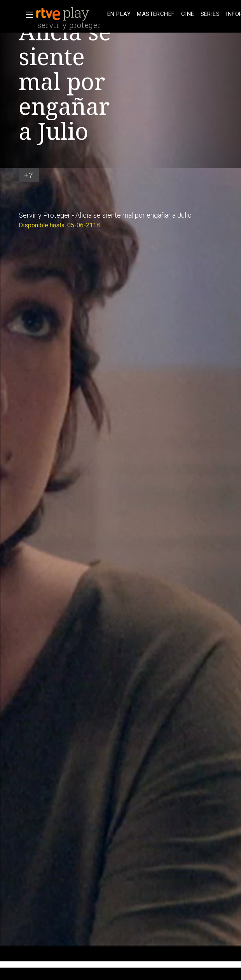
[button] (27, 15)
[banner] (70, 14)
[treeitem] (119, 14)
